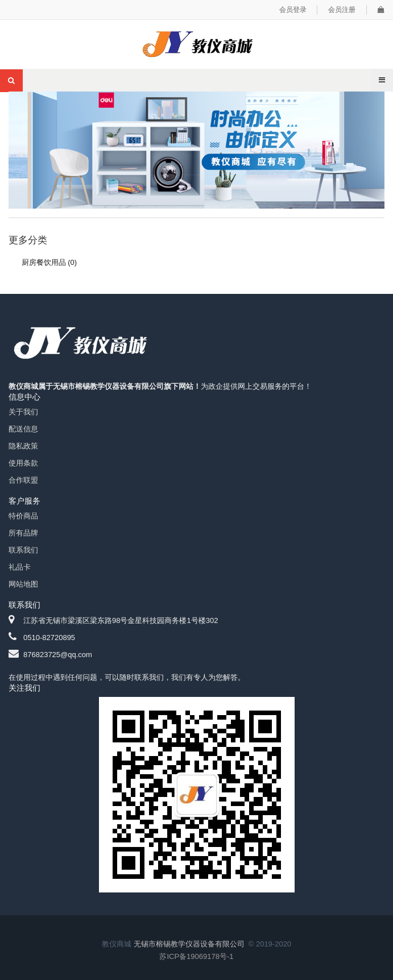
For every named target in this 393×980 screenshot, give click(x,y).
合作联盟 (23, 480)
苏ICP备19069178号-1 (196, 956)
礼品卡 (20, 567)
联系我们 (23, 550)
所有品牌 (23, 533)
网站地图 (23, 584)
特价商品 (23, 516)
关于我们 (23, 412)
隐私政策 (23, 446)
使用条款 (23, 463)
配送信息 (23, 429)
